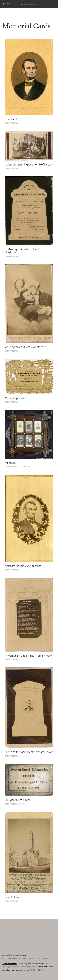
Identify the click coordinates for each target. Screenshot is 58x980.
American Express (9, 964)
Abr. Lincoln (12, 119)
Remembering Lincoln (22, 939)
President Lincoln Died (18, 800)
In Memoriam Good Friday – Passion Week (28, 656)
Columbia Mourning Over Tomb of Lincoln (29, 164)
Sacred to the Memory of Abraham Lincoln (29, 752)
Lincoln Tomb (13, 897)
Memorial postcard (16, 398)
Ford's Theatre (20, 955)
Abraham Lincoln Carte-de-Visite (23, 566)
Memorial (10, 463)
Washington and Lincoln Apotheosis (26, 347)
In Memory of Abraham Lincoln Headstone (23, 251)
